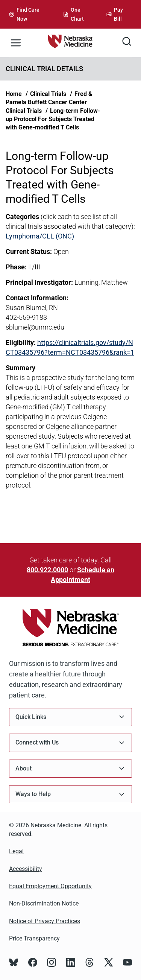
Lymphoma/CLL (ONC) (40, 236)
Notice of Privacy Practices (45, 921)
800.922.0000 (47, 570)
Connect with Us (70, 743)
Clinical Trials (48, 94)
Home (14, 94)
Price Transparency (34, 938)
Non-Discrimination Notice (44, 903)
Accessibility (26, 869)
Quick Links (70, 717)
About (70, 768)
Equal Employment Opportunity (50, 886)
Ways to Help (70, 794)
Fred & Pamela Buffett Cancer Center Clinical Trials (49, 102)
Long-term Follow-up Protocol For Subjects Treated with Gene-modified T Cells (53, 119)
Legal (16, 851)
